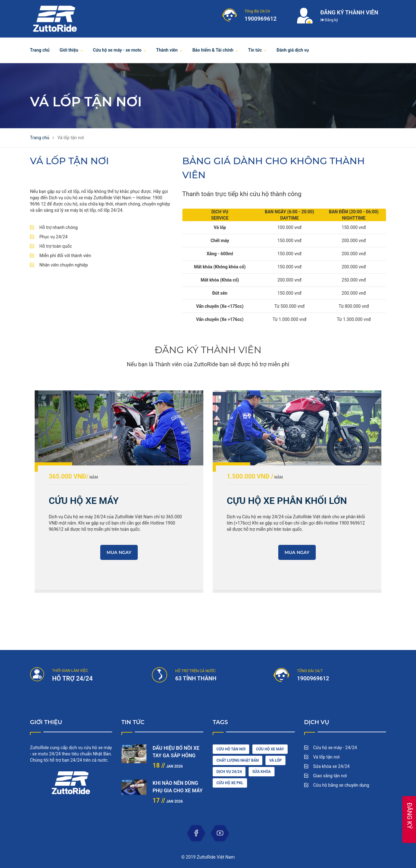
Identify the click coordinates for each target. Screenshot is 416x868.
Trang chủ (40, 50)
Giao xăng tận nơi (330, 776)
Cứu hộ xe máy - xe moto (117, 50)
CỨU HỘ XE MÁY (84, 501)
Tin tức (255, 50)
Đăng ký (329, 20)
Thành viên (167, 50)
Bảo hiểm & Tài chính (213, 50)
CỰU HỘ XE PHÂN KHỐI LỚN (287, 501)
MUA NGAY (119, 552)
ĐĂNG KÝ (409, 816)
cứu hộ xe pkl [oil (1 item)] (230, 783)
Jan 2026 (168, 766)
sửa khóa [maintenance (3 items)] (262, 772)
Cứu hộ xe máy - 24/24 (335, 748)
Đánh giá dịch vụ (293, 50)
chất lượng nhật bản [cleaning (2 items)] (238, 760)
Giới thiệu (69, 50)
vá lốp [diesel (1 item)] (275, 760)
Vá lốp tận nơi (327, 757)
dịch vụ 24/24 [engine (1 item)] (229, 772)
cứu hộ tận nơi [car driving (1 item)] (231, 749)
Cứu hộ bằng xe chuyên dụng (341, 785)
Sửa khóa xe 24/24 (332, 766)
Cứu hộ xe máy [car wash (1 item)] (270, 749)
